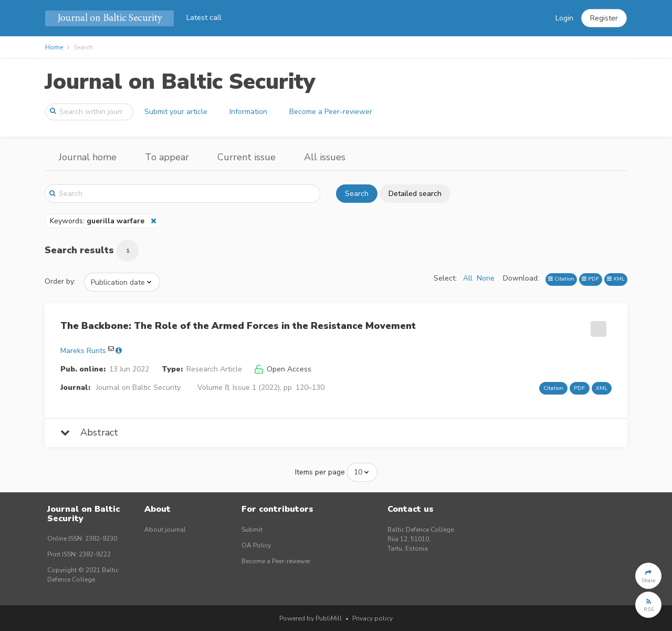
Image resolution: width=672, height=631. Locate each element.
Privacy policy (372, 618)
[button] (604, 18)
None (486, 278)
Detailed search (415, 194)
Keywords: (98, 221)
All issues (325, 157)
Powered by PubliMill (311, 618)
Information (248, 112)
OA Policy (256, 545)
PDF (590, 279)
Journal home (88, 157)
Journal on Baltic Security (180, 82)
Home (54, 47)
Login (564, 18)
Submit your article (176, 112)
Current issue (246, 157)
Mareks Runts (83, 351)
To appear (167, 157)
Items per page (320, 472)
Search (357, 194)
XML (616, 279)
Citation (561, 279)
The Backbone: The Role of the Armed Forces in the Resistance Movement (238, 326)
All (468, 278)
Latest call (204, 18)
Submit (252, 530)
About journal (165, 530)
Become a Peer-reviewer (331, 112)
